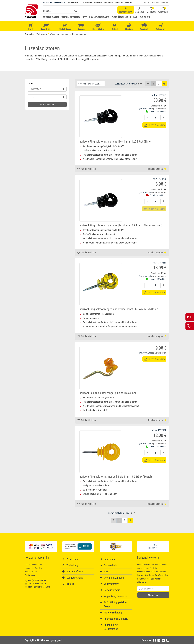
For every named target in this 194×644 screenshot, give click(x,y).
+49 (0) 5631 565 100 (36, 580)
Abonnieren (153, 595)
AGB (106, 571)
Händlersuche (126, 10)
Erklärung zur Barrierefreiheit (112, 627)
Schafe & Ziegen (65, 27)
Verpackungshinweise (115, 596)
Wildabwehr (144, 27)
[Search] (58, 11)
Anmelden (140, 10)
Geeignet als (47, 89)
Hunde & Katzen (98, 27)
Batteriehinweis (112, 590)
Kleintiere (129, 27)
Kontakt (109, 3)
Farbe (47, 97)
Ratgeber (87, 3)
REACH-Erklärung (113, 613)
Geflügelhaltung (124, 17)
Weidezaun (51, 17)
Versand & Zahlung (114, 578)
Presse (119, 3)
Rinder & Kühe (46, 27)
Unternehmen (74, 3)
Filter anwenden (47, 105)
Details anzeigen (157, 169)
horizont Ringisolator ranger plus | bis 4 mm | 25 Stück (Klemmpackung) (121, 225)
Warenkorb (163, 10)
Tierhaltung (71, 17)
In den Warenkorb (154, 125)
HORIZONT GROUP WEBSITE (54, 3)
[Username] (153, 589)
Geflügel (115, 27)
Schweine (82, 27)
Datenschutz (110, 565)
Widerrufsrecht (112, 584)
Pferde (31, 27)
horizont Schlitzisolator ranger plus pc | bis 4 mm (108, 393)
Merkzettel (151, 10)
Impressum (110, 559)
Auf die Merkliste (87, 169)
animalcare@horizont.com (38, 587)
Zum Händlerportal (160, 3)
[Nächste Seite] (164, 84)
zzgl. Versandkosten (159, 109)
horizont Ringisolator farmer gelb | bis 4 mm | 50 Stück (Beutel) (116, 477)
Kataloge (129, 3)
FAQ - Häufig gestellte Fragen (115, 604)
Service (98, 3)
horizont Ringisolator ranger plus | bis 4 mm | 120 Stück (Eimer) (116, 142)
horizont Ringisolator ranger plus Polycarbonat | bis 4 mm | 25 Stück (119, 309)
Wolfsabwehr (161, 27)
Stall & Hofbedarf (96, 17)
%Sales (145, 17)
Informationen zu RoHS (116, 619)
